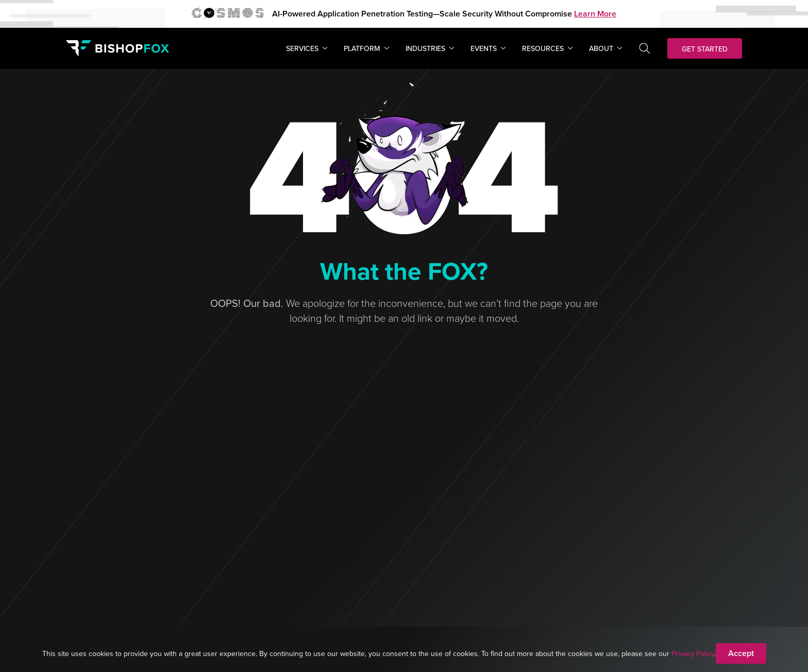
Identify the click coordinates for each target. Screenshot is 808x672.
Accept (741, 653)
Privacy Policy (693, 653)
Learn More (595, 14)
